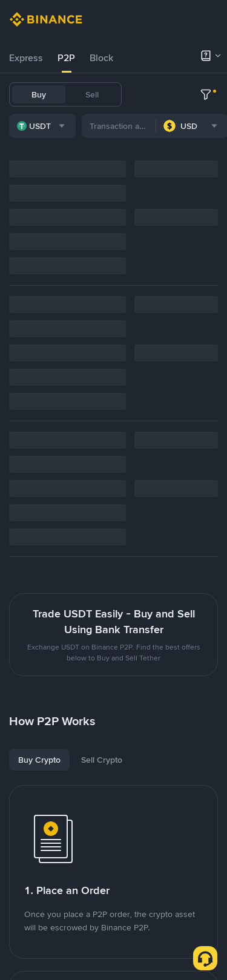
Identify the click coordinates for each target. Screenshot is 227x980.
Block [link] (101, 58)
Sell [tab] (92, 94)
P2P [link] (66, 58)
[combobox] (42, 126)
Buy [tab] (39, 94)
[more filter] (206, 94)
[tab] (26, 58)
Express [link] (26, 58)
